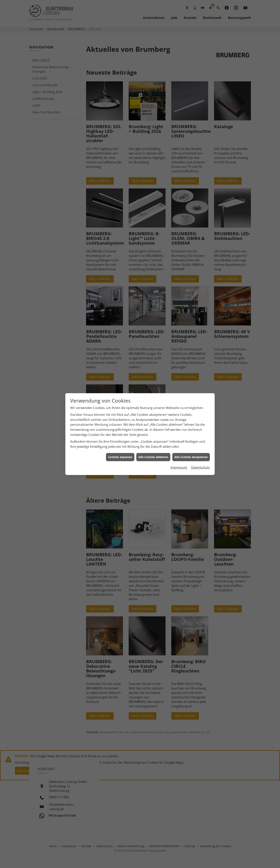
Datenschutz (200, 467)
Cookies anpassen (120, 457)
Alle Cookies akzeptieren (191, 457)
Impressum (179, 467)
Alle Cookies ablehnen (153, 457)
